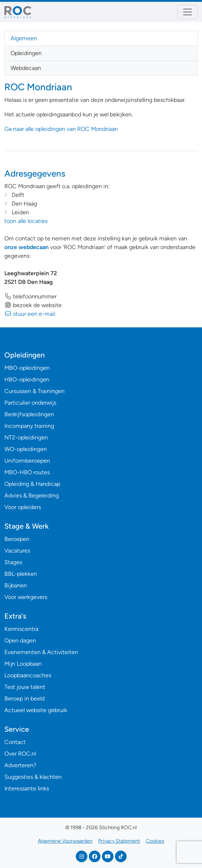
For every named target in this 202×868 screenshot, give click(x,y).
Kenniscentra (21, 629)
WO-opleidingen (26, 449)
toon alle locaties (26, 221)
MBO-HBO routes (27, 472)
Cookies (155, 841)
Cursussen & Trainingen (34, 391)
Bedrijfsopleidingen (29, 414)
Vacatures (17, 551)
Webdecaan (26, 68)
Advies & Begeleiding (32, 495)
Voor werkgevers (26, 597)
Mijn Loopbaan (23, 664)
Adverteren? (20, 765)
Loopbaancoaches (28, 675)
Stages (13, 562)
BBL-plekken (21, 574)
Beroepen (17, 539)
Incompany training (29, 426)
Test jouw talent (25, 687)
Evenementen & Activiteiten (41, 652)
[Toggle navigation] (187, 12)
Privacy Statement (119, 841)
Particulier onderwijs (30, 403)
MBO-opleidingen (27, 368)
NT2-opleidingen (26, 437)
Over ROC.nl (20, 754)
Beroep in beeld (24, 698)
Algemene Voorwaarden (65, 841)
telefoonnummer (30, 296)
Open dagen (20, 640)
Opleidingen (26, 53)
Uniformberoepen (27, 461)
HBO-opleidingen (27, 379)
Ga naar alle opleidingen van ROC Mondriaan (61, 129)
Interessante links (27, 788)
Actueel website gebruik (36, 710)
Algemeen (24, 38)
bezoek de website (33, 305)
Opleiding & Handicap (32, 484)
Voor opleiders (23, 507)
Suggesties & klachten (33, 777)
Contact (15, 742)
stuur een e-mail (30, 314)
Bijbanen (16, 585)
